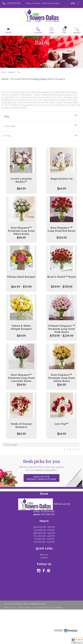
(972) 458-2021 (14, 3)
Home (4, 72)
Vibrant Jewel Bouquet (21, 277)
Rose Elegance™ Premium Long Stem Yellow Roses (62, 378)
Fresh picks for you (41, 465)
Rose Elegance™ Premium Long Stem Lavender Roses (21, 378)
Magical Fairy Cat (62, 179)
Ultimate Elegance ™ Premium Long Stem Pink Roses (62, 329)
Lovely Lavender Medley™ (21, 180)
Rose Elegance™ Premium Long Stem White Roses (21, 231)
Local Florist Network (43, 608)
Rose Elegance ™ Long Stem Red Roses (62, 229)
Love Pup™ (62, 424)
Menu (8, 32)
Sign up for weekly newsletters (41, 478)
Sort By (7, 136)
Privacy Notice (25, 608)
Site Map (59, 608)
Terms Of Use (10, 608)
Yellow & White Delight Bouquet (21, 327)
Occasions (11, 72)
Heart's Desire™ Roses (62, 277)
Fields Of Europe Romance (21, 425)
